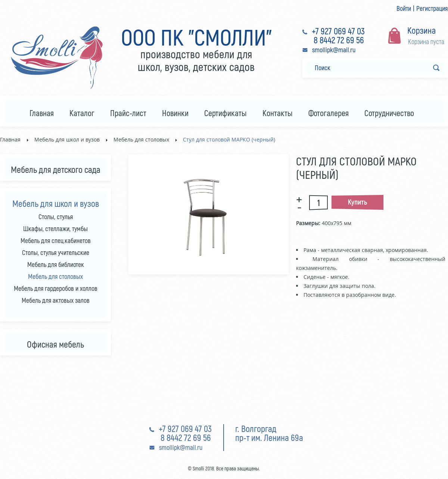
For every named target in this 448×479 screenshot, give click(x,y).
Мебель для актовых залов (56, 300)
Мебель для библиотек (56, 264)
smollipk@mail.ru (334, 50)
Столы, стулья (56, 217)
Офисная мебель (55, 344)
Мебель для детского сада (56, 169)
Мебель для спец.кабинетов (56, 240)
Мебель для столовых (141, 139)
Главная (10, 139)
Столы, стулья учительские (56, 252)
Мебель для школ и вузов (67, 139)
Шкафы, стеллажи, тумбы (55, 228)
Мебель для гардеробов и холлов (56, 288)
